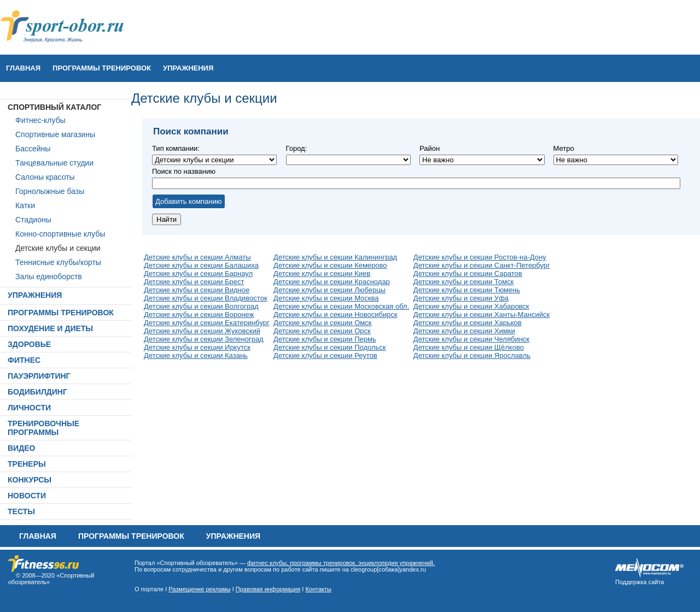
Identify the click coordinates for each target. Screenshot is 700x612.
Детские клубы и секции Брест (194, 282)
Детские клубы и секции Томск (463, 282)
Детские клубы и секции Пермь (325, 339)
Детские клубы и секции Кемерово (330, 265)
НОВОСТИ (27, 496)
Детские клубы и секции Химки (464, 331)
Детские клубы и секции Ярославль (472, 355)
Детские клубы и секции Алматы (197, 257)
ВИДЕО (21, 448)
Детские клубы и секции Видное (197, 290)
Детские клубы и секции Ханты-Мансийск (482, 314)
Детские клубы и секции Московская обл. (341, 306)
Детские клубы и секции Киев (322, 273)
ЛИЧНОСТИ (29, 408)
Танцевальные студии (54, 163)
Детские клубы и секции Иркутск (197, 347)
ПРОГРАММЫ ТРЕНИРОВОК (102, 68)
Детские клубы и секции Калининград (335, 257)
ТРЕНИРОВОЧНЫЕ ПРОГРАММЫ (43, 428)
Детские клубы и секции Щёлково (469, 347)
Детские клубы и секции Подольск (329, 347)
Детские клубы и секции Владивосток (206, 298)
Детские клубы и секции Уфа (461, 298)
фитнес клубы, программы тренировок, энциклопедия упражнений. (341, 563)
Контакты (318, 589)
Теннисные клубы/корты (58, 262)
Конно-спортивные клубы (60, 234)
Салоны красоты (45, 177)
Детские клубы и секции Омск (322, 323)
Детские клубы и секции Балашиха (201, 265)
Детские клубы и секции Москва (326, 298)
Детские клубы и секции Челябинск (471, 339)
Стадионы (33, 220)
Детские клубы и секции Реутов (325, 355)
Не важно (348, 160)
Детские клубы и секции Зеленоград (204, 339)
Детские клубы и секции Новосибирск (336, 314)
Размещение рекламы (199, 589)
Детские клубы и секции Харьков (468, 323)
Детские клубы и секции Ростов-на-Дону (480, 257)
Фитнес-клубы (40, 120)
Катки (25, 205)
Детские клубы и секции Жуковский (202, 331)
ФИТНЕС (24, 360)
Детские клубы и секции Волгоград (201, 306)
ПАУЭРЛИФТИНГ (39, 376)
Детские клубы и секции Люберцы (329, 290)
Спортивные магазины (55, 134)
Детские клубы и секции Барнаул (198, 273)
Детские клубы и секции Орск (322, 331)
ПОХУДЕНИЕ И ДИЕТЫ (50, 328)
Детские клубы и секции (58, 248)
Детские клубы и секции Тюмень (467, 290)
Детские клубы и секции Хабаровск (471, 306)
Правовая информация (268, 589)
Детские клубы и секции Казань (196, 355)
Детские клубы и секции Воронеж (199, 314)
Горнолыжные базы (50, 191)
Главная (23, 68)
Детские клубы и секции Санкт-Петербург (482, 265)
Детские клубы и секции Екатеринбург (207, 323)
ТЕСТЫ (21, 511)
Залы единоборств (49, 276)
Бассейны (33, 149)
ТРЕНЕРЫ (27, 464)
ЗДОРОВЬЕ (29, 344)
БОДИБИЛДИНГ (37, 392)
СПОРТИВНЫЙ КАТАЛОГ (54, 107)
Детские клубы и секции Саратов (468, 273)
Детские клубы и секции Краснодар (332, 282)
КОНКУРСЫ (30, 480)
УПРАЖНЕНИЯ (188, 68)
